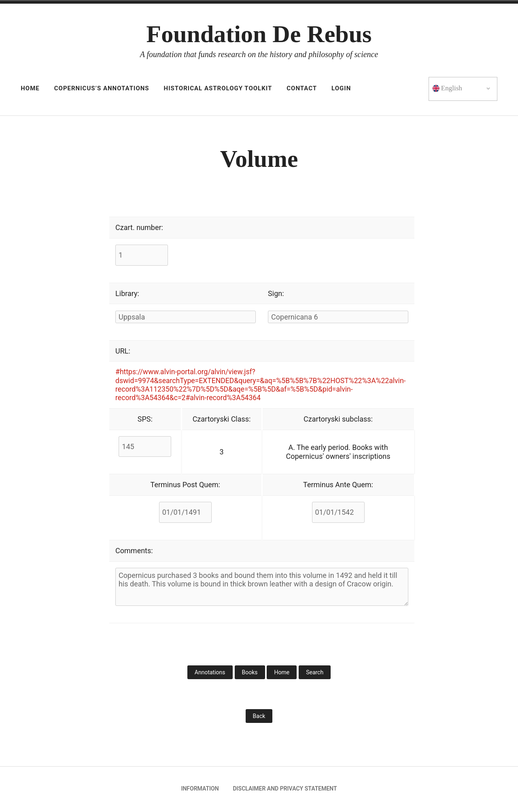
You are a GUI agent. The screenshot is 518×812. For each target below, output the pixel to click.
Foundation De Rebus (259, 34)
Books (250, 674)
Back (259, 718)
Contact (302, 88)
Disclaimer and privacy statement (285, 790)
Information (200, 790)
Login (341, 88)
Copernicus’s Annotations (102, 88)
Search (315, 674)
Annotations (210, 674)
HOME (30, 88)
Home (282, 674)
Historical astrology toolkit (218, 88)
